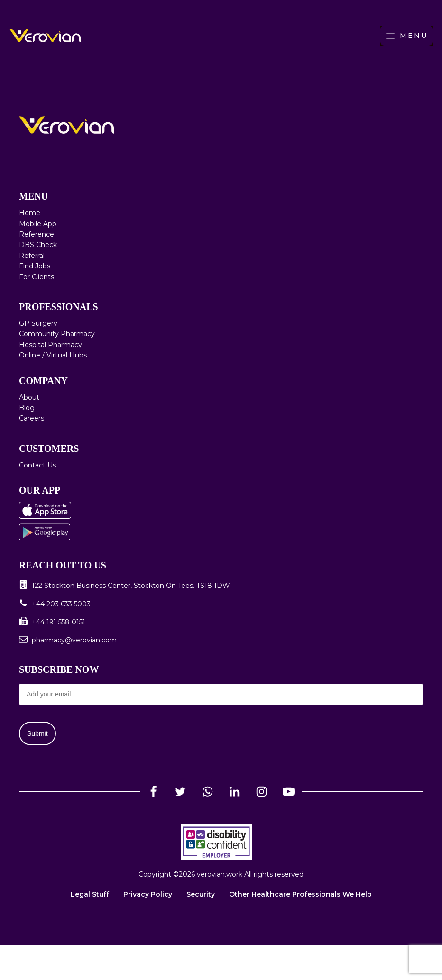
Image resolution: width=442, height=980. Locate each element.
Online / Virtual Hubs (53, 355)
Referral (32, 256)
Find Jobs (35, 266)
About (29, 397)
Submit (37, 733)
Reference (37, 234)
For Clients (37, 277)
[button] (221, 586)
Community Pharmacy (57, 334)
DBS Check (38, 245)
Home (30, 213)
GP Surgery (38, 323)
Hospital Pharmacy (51, 345)
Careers (32, 418)
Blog (27, 408)
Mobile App (38, 224)
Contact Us (37, 465)
